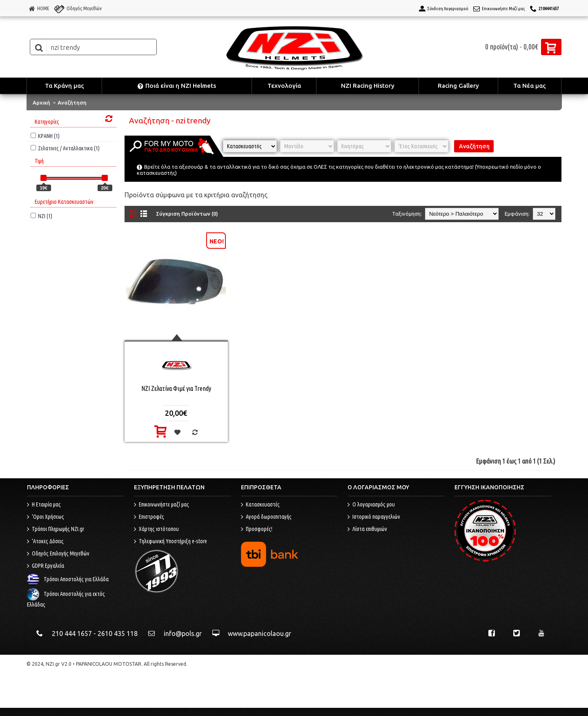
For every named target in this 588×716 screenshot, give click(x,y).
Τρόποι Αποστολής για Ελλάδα (68, 579)
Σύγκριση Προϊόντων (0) (187, 214)
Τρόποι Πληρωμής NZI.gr (56, 529)
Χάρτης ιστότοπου (156, 529)
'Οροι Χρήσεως (46, 517)
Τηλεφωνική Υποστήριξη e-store (170, 542)
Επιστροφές (149, 517)
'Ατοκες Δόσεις (45, 542)
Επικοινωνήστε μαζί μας (161, 505)
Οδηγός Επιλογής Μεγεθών (58, 554)
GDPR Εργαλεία (46, 566)
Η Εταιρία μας (44, 505)
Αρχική (41, 103)
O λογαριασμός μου (371, 505)
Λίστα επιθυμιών (367, 529)
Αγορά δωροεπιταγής (266, 517)
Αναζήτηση (72, 103)
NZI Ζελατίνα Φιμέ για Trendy (176, 388)
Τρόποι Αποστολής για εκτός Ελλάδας (66, 599)
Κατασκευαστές (260, 505)
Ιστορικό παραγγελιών (374, 517)
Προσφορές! (257, 529)
